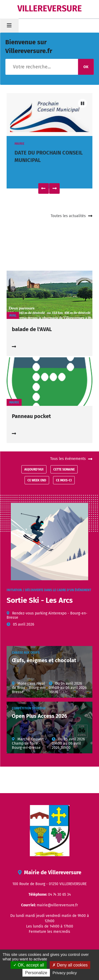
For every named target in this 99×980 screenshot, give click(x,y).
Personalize (36, 973)
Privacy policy (65, 973)
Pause (82, 103)
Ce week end (37, 480)
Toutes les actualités (68, 216)
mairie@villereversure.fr (57, 905)
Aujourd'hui (34, 469)
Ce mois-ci (64, 480)
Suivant (54, 188)
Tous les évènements (68, 459)
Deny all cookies (70, 965)
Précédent (44, 188)
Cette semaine (64, 469)
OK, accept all (29, 965)
